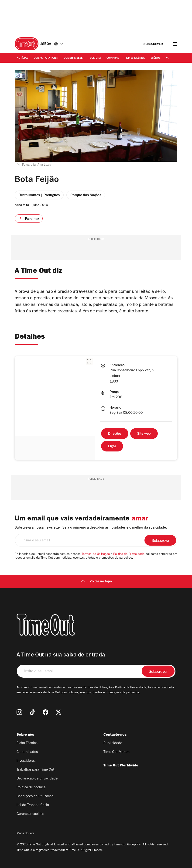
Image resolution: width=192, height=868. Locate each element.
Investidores (26, 761)
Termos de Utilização (96, 554)
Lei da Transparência (33, 805)
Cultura (95, 58)
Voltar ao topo (96, 582)
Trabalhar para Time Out (35, 770)
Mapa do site (25, 834)
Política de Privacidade (129, 554)
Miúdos (156, 58)
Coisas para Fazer (46, 58)
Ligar (112, 447)
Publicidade (113, 743)
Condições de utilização (35, 796)
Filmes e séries (135, 58)
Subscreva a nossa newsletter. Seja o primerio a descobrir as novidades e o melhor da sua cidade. (91, 528)
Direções (115, 434)
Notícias (22, 58)
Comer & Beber (74, 58)
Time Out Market (117, 752)
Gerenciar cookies (30, 814)
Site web (144, 434)
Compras (113, 58)
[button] (89, 361)
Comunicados (27, 752)
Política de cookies (31, 788)
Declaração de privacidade (37, 779)
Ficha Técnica (27, 743)
